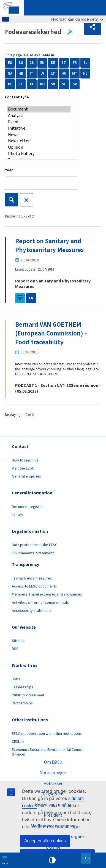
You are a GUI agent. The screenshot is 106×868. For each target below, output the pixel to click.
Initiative (39, 128)
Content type (17, 97)
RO (42, 84)
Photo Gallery (39, 154)
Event (39, 122)
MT (75, 74)
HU (64, 74)
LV (42, 74)
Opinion (39, 147)
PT (21, 84)
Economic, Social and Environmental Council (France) (48, 752)
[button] (93, 27)
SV (75, 84)
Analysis (39, 116)
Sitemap (19, 641)
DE (53, 63)
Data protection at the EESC (35, 545)
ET (64, 63)
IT (32, 74)
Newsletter (39, 141)
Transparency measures (32, 578)
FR (75, 63)
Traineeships (23, 687)
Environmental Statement (33, 553)
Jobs (16, 679)
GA (10, 74)
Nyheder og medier (53, 805)
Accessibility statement (31, 611)
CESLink (18, 742)
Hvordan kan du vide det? (77, 19)
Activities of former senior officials (40, 603)
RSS (72, 32)
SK (53, 84)
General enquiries (26, 476)
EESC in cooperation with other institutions (47, 734)
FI (32, 84)
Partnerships (22, 703)
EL (85, 63)
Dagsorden (53, 794)
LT (53, 74)
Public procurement (28, 695)
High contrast (52, 860)
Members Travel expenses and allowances (47, 594)
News (39, 135)
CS (32, 63)
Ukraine (53, 847)
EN (42, 63)
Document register (27, 507)
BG (21, 63)
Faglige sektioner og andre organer (53, 836)
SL (64, 84)
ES (10, 63)
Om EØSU (53, 762)
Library (17, 515)
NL (85, 74)
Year (9, 170)
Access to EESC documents (34, 586)
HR (21, 74)
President (53, 815)
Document (39, 109)
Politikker (53, 783)
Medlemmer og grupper (53, 826)
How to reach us (25, 460)
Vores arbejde (53, 773)
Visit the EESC (23, 468)
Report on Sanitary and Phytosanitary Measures (50, 246)
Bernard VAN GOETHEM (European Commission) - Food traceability (51, 333)
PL (10, 84)
